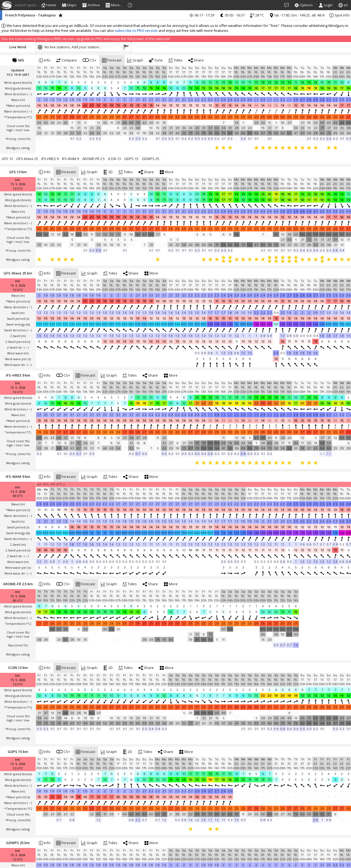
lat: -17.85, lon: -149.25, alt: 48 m (297, 15)
